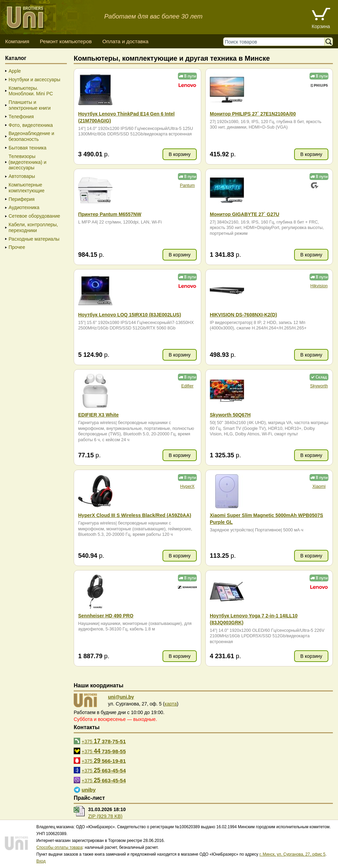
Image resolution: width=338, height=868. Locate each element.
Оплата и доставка (125, 41)
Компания (17, 41)
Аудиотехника (24, 207)
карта (171, 704)
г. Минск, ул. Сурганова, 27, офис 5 (293, 854)
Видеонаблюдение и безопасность (31, 136)
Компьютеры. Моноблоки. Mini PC (31, 91)
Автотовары (22, 176)
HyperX (188, 486)
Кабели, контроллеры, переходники (33, 227)
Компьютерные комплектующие (27, 188)
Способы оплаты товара (59, 847)
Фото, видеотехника (31, 125)
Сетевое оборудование (34, 216)
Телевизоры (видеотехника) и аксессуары (27, 162)
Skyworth (319, 386)
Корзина (321, 26)
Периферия (22, 199)
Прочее (17, 247)
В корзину (180, 154)
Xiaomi (319, 486)
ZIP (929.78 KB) (105, 816)
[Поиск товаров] (275, 42)
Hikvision (319, 286)
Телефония (21, 117)
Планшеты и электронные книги (30, 105)
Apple (15, 71)
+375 (104, 741)
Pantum (187, 185)
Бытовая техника (27, 148)
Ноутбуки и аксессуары (34, 80)
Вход (41, 861)
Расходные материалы (34, 239)
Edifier (188, 386)
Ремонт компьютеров (66, 41)
